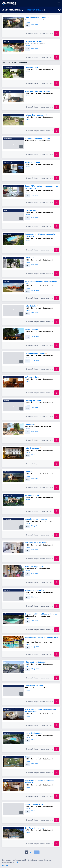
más (17, 862)
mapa (27, 22)
